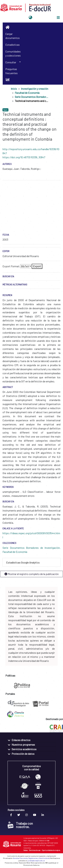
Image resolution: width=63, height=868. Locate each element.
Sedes (26, 850)
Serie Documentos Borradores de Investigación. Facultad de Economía (32, 97)
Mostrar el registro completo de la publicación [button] (32, 574)
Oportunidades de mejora (51, 850)
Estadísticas (13, 45)
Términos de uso (35, 850)
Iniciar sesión (42, 18)
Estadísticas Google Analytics (23, 562)
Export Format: (11, 266)
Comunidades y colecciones (13, 53)
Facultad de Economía (27, 93)
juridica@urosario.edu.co (36, 861)
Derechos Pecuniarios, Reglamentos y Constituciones (31, 858)
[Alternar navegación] (58, 18)
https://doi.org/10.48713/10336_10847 (24, 157)
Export (37, 266)
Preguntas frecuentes (12, 71)
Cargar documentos (13, 36)
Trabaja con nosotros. (20, 825)
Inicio (14, 89)
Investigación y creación (35, 89)
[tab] (32, 562)
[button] (30, 18)
